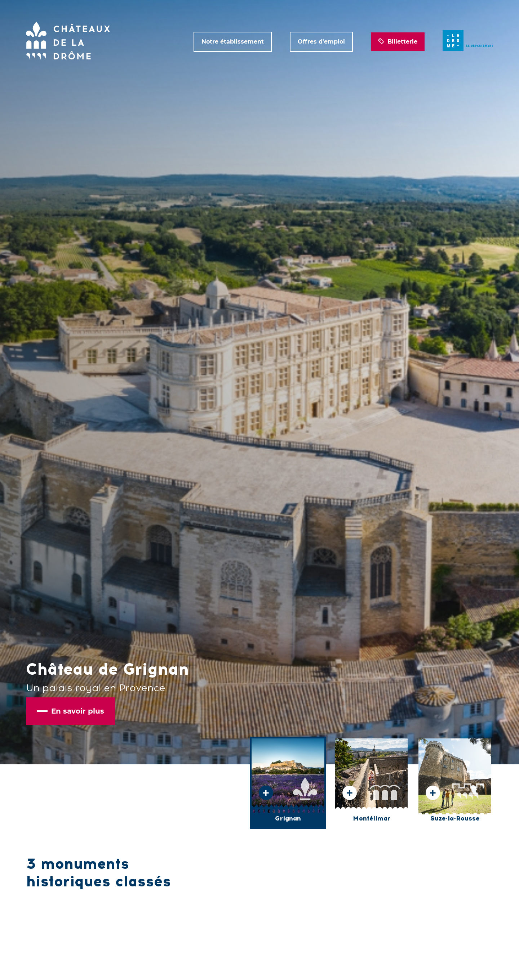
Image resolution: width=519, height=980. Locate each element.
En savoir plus (70, 711)
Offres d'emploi (321, 42)
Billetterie (398, 42)
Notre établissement (233, 42)
